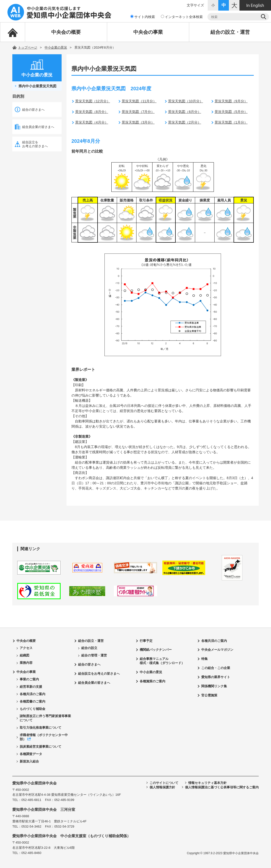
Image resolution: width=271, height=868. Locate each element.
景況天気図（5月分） (231, 112)
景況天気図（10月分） (186, 101)
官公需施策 (209, 695)
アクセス (26, 648)
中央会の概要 (66, 32)
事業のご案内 (29, 679)
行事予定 (146, 641)
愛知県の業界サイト (216, 677)
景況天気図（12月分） (93, 101)
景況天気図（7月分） (138, 112)
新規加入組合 (29, 761)
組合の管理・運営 (94, 655)
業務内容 (26, 663)
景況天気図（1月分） (231, 122)
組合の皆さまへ (33, 110)
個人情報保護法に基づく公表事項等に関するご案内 (222, 787)
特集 (204, 659)
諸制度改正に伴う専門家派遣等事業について (45, 718)
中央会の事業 (148, 32)
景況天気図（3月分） (138, 122)
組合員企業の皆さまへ (38, 127)
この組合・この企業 (216, 668)
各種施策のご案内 (152, 681)
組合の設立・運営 (230, 32)
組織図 (25, 655)
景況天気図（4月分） (92, 122)
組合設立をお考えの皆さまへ (35, 144)
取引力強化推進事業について (41, 728)
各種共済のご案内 (33, 694)
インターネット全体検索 (182, 17)
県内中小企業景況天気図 (37, 86)
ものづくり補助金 (33, 709)
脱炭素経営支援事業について (41, 747)
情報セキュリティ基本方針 (207, 783)
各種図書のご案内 (33, 701)
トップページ (28, 47)
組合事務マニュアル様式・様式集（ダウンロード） (162, 661)
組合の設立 (89, 648)
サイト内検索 (143, 17)
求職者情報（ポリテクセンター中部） (44, 737)
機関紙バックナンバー (156, 650)
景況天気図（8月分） (92, 112)
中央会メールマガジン (217, 650)
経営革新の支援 (31, 687)
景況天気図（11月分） (139, 101)
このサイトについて (164, 783)
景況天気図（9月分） (231, 101)
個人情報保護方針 (162, 787)
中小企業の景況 (56, 47)
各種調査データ (31, 754)
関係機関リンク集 (214, 686)
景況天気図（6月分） (185, 112)
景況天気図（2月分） (185, 122)
